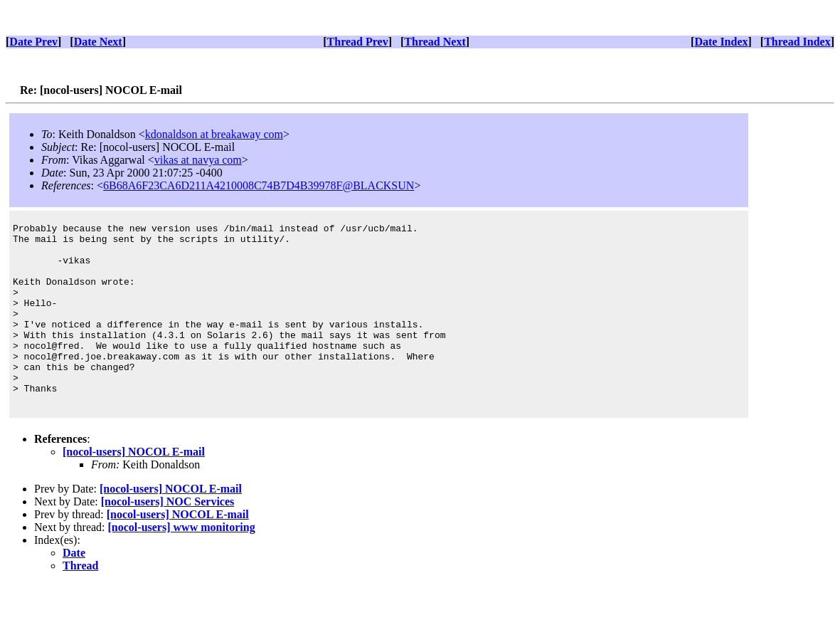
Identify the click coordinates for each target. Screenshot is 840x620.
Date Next (98, 42)
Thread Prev (358, 42)
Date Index (721, 42)
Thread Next (435, 42)
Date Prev (33, 42)
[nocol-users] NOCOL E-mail (134, 488)
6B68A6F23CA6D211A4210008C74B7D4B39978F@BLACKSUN (259, 185)
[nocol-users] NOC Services (168, 538)
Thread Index (797, 42)
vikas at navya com (198, 160)
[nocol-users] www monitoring (182, 563)
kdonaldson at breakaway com (214, 134)
